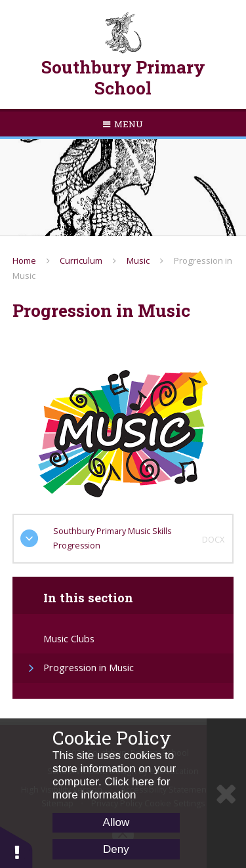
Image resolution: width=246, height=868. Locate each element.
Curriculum (81, 260)
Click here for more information (112, 788)
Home (24, 260)
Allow (116, 822)
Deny (116, 849)
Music (138, 260)
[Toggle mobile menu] (123, 124)
